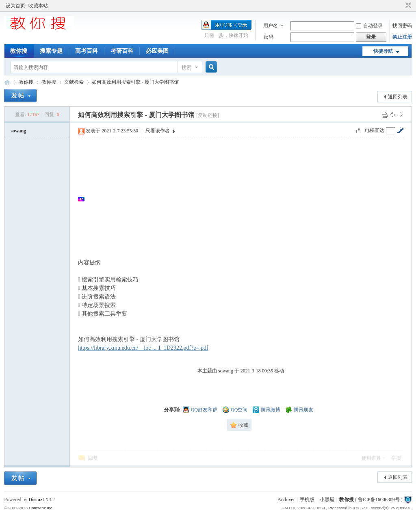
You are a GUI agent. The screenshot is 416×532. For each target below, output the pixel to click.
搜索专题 (51, 51)
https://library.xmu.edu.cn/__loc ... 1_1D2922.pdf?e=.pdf (143, 348)
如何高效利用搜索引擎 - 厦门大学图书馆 (135, 82)
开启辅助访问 (401, 6)
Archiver (286, 500)
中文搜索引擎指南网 (7, 82)
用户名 (271, 26)
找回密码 (402, 26)
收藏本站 (38, 6)
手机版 (307, 500)
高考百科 (87, 51)
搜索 (186, 67)
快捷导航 (383, 51)
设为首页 (15, 6)
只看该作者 (158, 131)
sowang (18, 131)
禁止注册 (402, 37)
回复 (93, 458)
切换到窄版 (407, 6)
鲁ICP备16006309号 (379, 500)
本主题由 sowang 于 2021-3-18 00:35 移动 (241, 371)
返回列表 (398, 97)
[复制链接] (208, 115)
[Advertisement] (245, 199)
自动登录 (369, 26)
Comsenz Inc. (41, 508)
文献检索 (74, 82)
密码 (269, 37)
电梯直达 (375, 130)
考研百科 (122, 51)
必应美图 (157, 51)
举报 (396, 458)
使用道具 (371, 458)
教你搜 (19, 51)
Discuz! (36, 500)
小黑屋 (327, 500)
